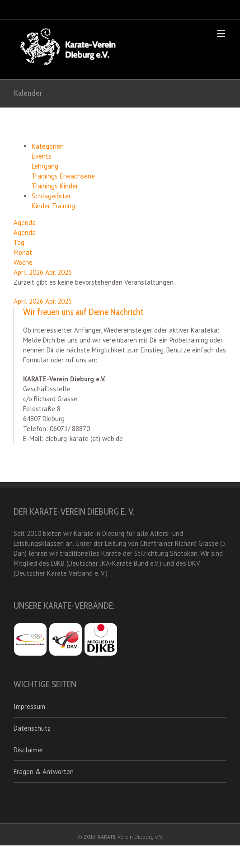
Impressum (29, 706)
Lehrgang (45, 166)
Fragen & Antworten (44, 772)
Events (42, 156)
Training (64, 206)
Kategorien (48, 146)
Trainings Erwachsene (63, 176)
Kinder (42, 206)
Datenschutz (32, 728)
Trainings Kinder (55, 186)
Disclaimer (28, 750)
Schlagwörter (51, 196)
